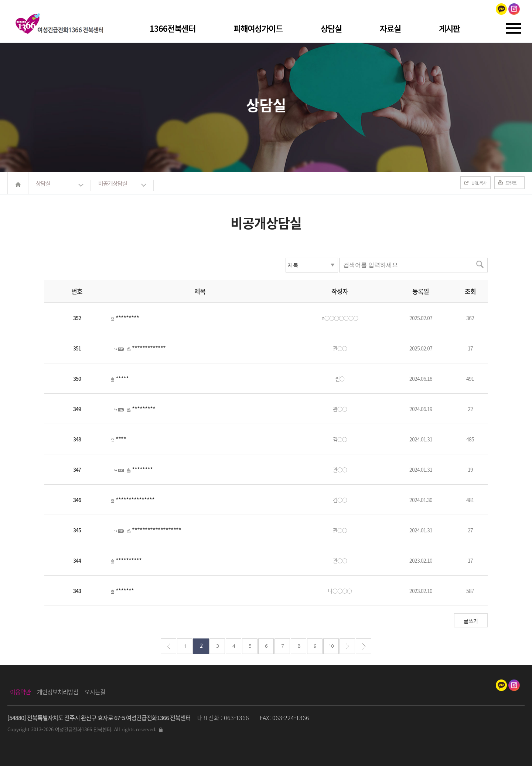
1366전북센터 (173, 28)
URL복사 (479, 183)
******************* (156, 530)
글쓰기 (471, 621)
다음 (347, 646)
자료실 (390, 28)
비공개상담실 (113, 183)
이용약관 (20, 692)
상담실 (331, 28)
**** (121, 439)
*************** (135, 500)
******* (125, 591)
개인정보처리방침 (58, 692)
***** (122, 378)
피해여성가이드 (258, 28)
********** (129, 560)
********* (127, 318)
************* (149, 348)
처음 (168, 646)
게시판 (449, 28)
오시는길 (95, 692)
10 (331, 646)
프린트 (511, 183)
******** (142, 469)
